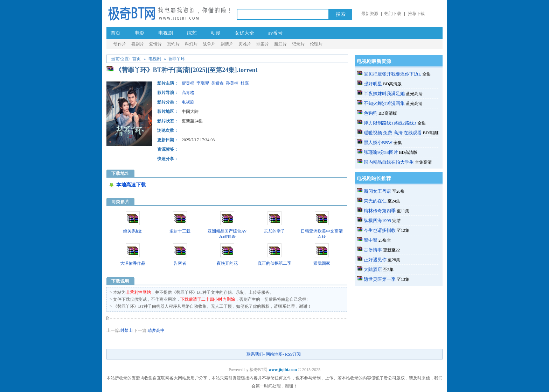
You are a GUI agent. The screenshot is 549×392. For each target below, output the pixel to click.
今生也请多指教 (380, 230)
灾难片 (245, 44)
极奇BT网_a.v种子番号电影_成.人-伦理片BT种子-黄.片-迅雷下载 (169, 13)
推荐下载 (416, 14)
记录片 (298, 44)
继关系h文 (133, 231)
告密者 (180, 263)
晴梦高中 (156, 330)
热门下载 (393, 14)
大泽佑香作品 (133, 263)
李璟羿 (203, 83)
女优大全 (244, 33)
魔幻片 (280, 44)
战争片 (209, 44)
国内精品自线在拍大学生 (389, 162)
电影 (139, 33)
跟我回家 (322, 263)
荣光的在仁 (375, 201)
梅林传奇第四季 (380, 211)
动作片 (120, 44)
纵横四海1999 (377, 220)
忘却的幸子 (274, 231)
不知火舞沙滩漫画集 (384, 103)
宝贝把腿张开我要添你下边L (392, 74)
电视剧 (166, 33)
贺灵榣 (188, 83)
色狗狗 (371, 113)
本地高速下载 (131, 185)
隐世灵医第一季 (380, 279)
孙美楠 (232, 83)
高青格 (188, 93)
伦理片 (316, 44)
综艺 (192, 33)
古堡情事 (373, 250)
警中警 (371, 240)
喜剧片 (138, 44)
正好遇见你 (375, 260)
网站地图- (275, 354)
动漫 (216, 33)
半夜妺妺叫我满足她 (384, 94)
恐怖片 (173, 44)
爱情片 (155, 44)
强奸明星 (373, 84)
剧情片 (227, 44)
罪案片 (263, 44)
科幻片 (191, 44)
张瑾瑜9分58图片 (381, 152)
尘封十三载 (180, 231)
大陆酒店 (373, 269)
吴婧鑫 (217, 83)
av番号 (275, 33)
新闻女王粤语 (377, 191)
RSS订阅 (293, 354)
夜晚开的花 (227, 263)
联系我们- (256, 354)
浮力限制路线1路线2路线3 (390, 123)
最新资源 (370, 14)
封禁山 (126, 330)
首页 (116, 33)
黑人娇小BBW (378, 142)
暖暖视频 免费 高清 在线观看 (393, 133)
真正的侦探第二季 (274, 263)
